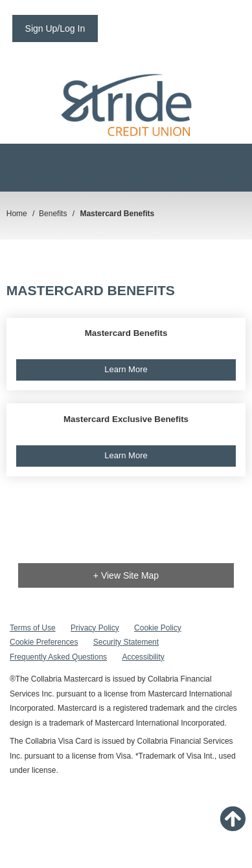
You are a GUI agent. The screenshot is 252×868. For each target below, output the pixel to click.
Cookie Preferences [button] (44, 642)
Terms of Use (33, 628)
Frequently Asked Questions (58, 657)
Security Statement (126, 642)
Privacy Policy (95, 628)
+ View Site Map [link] (126, 575)
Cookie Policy (158, 628)
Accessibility (143, 657)
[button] (126, 354)
